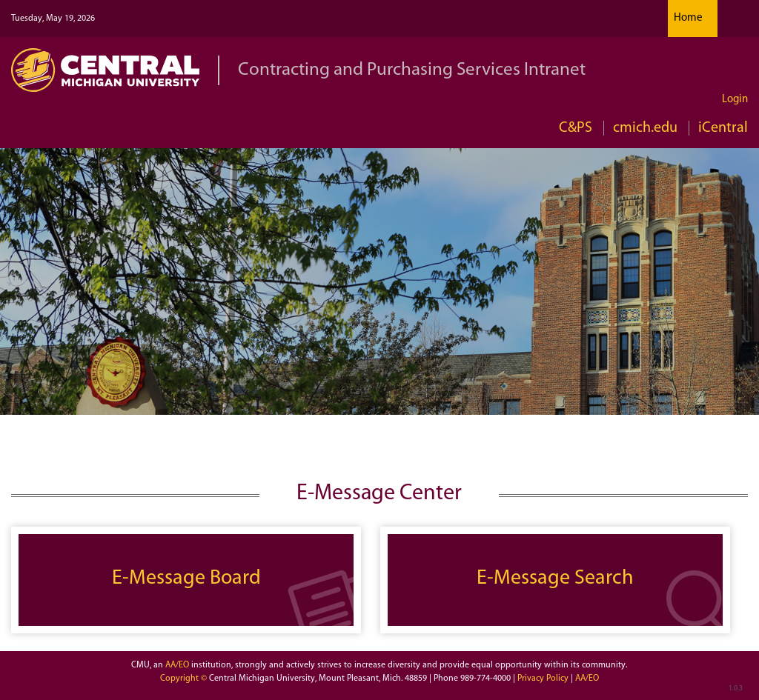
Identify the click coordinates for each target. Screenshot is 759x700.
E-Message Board (186, 579)
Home (688, 18)
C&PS (576, 128)
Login (735, 100)
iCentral (723, 128)
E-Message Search (555, 579)
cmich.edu (645, 128)
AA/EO (177, 665)
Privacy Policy (544, 679)
